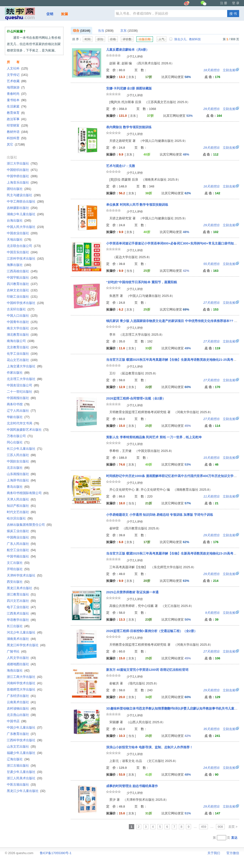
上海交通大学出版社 (25, 366)
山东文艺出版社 (21, 746)
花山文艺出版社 (22, 360)
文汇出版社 (18, 563)
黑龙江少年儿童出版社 (26, 791)
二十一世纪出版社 (23, 392)
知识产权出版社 (21, 506)
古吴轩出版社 (21, 309)
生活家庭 (17, 106)
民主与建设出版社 (24, 195)
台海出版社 (19, 220)
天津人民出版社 (21, 499)
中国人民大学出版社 (25, 227)
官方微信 (233, 853)
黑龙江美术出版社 (23, 588)
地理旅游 (16, 87)
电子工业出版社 (21, 607)
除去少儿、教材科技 (185, 39)
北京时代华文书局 (23, 423)
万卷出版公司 (20, 436)
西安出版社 (18, 582)
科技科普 (17, 138)
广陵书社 (17, 651)
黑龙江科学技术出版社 (26, 645)
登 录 (236, 3)
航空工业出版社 (21, 550)
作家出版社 (18, 373)
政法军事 (17, 119)
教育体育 (16, 113)
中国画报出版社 (21, 398)
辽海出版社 (18, 759)
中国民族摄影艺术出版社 (28, 430)
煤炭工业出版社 (21, 531)
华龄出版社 (18, 417)
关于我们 (214, 853)
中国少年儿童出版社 (25, 727)
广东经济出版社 (21, 696)
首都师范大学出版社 (25, 689)
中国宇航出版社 (22, 278)
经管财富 (17, 125)
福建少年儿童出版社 (25, 753)
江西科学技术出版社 (25, 740)
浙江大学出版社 (22, 163)
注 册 (224, 3)
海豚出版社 (19, 265)
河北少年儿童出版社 (25, 632)
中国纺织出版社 (22, 170)
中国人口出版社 (22, 316)
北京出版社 (18, 468)
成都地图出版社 (21, 664)
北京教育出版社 (22, 347)
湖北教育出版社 (22, 335)
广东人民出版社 (21, 544)
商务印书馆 (18, 404)
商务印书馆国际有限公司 (28, 493)
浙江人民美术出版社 (25, 778)
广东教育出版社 (21, 734)
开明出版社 (18, 569)
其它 (16, 144)
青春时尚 (17, 94)
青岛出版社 (18, 487)
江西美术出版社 (21, 613)
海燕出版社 (18, 670)
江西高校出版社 (22, 271)
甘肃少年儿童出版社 (25, 772)
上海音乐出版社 (22, 182)
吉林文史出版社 (22, 290)
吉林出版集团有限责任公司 (29, 525)
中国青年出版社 (22, 322)
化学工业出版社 (22, 354)
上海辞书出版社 (21, 480)
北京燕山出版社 (21, 715)
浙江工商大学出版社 (25, 677)
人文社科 (17, 68)
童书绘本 (17, 100)
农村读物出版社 (21, 708)
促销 (50, 14)
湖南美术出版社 (21, 639)
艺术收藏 (17, 81)
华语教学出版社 (21, 620)
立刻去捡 (219, 70)
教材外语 (17, 132)
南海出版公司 (21, 341)
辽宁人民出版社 (21, 411)
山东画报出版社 (21, 474)
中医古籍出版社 (21, 785)
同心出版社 (18, 442)
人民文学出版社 (21, 658)
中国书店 (17, 721)
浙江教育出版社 (21, 594)
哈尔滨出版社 (20, 518)
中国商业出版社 (21, 537)
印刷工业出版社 (22, 297)
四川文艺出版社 (21, 601)
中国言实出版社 (22, 252)
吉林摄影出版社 (22, 208)
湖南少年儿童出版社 (25, 214)
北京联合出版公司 (24, 246)
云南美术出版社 (21, 702)
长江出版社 (18, 626)
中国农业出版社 (22, 233)
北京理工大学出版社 (25, 379)
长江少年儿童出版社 (25, 449)
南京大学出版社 (22, 328)
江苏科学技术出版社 (25, 258)
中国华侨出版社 (22, 176)
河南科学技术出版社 (25, 683)
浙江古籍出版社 (21, 766)
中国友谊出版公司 (23, 385)
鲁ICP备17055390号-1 (56, 853)
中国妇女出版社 (21, 461)
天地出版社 (19, 239)
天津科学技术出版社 (25, 575)
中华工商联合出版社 (25, 201)
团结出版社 (19, 189)
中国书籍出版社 (21, 556)
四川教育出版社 (22, 284)
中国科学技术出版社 (25, 303)
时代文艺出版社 (21, 512)
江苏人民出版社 (21, 455)
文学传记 (17, 75)
